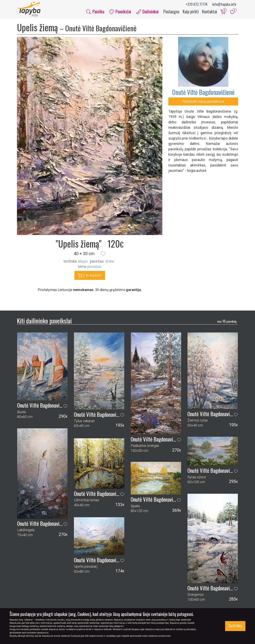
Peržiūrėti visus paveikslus (203, 102)
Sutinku (235, 626)
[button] (103, 254)
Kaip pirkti (191, 12)
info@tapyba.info (224, 4)
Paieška (95, 12)
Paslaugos (171, 12)
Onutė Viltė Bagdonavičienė (203, 92)
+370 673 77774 (197, 4)
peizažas (94, 267)
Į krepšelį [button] (90, 276)
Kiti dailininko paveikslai (44, 321)
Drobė (110, 262)
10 (227, 322)
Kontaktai (210, 12)
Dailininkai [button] (147, 12)
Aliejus (83, 262)
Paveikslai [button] (120, 12)
